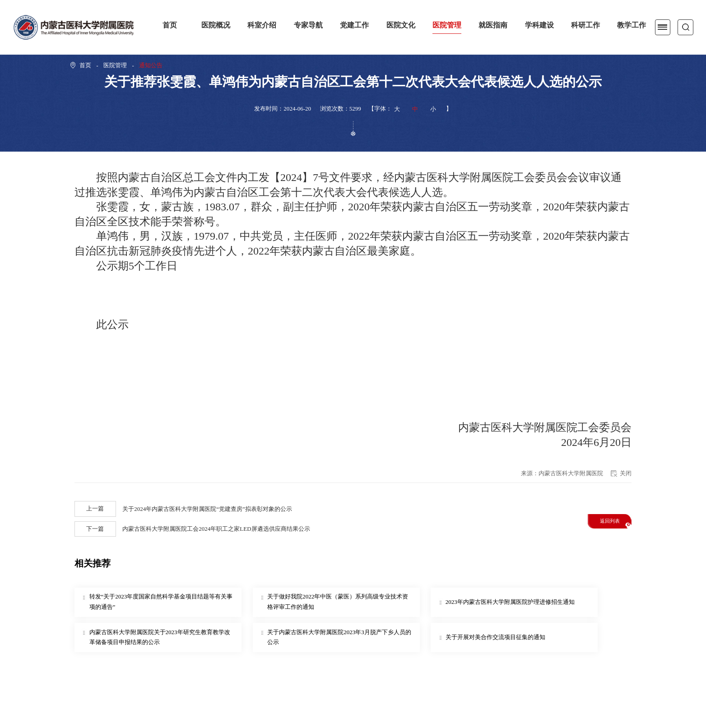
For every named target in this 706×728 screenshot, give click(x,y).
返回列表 (610, 521)
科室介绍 (262, 25)
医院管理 (447, 25)
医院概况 (216, 25)
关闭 (626, 473)
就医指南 (493, 25)
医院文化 (401, 25)
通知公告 (151, 65)
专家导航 (308, 25)
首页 (170, 25)
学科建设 (539, 25)
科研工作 (585, 25)
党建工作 (354, 25)
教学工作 (632, 25)
